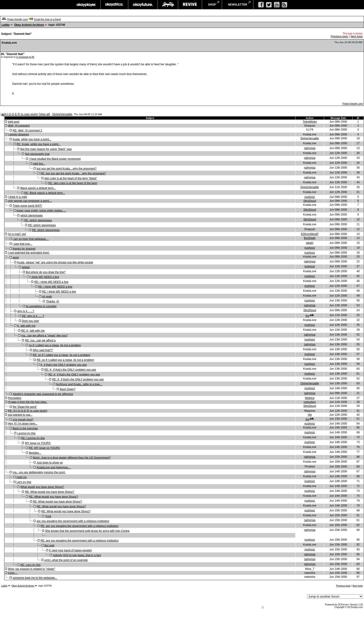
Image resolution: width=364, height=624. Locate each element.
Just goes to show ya (50, 463)
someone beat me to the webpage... (35, 578)
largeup (168, 5)
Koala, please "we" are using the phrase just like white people (55, 262)
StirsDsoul (310, 201)
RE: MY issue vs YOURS (44, 448)
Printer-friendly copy (18, 19)
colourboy (310, 402)
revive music (190, 5)
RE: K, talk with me (33, 331)
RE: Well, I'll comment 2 (27, 131)
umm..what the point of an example (66, 560)
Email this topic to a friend (47, 19)
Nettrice (310, 398)
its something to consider (41, 306)
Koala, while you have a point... (32, 139)
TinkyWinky (310, 122)
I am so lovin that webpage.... (31, 239)
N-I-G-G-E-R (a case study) (21, 114)
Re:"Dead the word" (25, 407)
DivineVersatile (62, 114)
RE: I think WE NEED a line (51, 282)
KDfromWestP (310, 234)
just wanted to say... (20, 415)
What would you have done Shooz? (42, 487)
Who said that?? (43, 350)
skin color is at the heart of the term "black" (71, 178)
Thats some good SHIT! (27, 206)
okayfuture (143, 5)
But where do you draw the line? (46, 272)
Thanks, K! (53, 301)
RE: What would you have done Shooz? (50, 492)
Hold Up (21, 477)
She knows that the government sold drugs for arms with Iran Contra (87, 531)
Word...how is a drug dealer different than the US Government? (72, 458)
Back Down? (68, 389)
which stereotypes (32, 216)
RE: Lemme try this (33, 438)
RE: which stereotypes (38, 220)
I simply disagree (18, 134)
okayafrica (114, 5)
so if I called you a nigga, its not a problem (55, 345)
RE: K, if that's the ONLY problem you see (70, 370)
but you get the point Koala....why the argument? (67, 169)
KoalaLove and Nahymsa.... (54, 467)
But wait (49, 546)
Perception (15, 398)
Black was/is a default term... (38, 188)
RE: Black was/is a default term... (45, 193)
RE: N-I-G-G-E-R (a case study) (28, 411)
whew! (26, 267)
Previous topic (339, 36)
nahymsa (310, 148)
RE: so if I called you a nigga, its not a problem (61, 355)
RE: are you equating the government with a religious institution (79, 526)
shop (212, 5)
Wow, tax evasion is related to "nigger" (32, 569)
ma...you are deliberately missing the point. (39, 472)
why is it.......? (26, 311)
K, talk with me (26, 326)
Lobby (6, 25)
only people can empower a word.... (30, 201)
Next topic (357, 36)
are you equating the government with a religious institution (73, 521)
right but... (39, 164)
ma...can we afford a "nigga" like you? (44, 336)
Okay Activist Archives (29, 25)
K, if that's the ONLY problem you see (63, 365)
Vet (310, 415)
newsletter (238, 5)
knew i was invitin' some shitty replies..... (41, 211)
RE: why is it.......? (33, 316)
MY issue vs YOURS (38, 443)
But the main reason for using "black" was (46, 149)
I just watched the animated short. (29, 253)
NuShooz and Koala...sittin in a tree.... (79, 384)
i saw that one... (22, 244)
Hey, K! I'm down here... (23, 424)
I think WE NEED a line (45, 277)
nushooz (310, 197)
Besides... (35, 453)
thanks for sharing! (24, 249)
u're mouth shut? (23, 420)
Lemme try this (26, 433)
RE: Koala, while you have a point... (38, 144)
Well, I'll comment (19, 126)
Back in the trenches (25, 428)
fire (307, 316)
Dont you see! (30, 321)
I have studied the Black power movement (55, 159)
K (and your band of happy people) (70, 550)
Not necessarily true (37, 154)
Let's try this (24, 482)
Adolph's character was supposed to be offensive (43, 394)
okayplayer (86, 5)
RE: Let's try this (31, 565)
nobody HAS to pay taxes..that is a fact (77, 555)
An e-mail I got (17, 234)
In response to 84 (25, 57)
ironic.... (13, 573)
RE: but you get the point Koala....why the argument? (73, 173)
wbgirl (310, 243)
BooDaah (310, 238)
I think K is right (17, 197)
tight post (14, 122)
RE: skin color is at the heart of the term (73, 183)
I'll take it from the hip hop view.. (28, 402)
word (16, 258)
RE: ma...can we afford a (40, 340)
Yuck (48, 516)
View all (44, 114)
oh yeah (47, 297)
